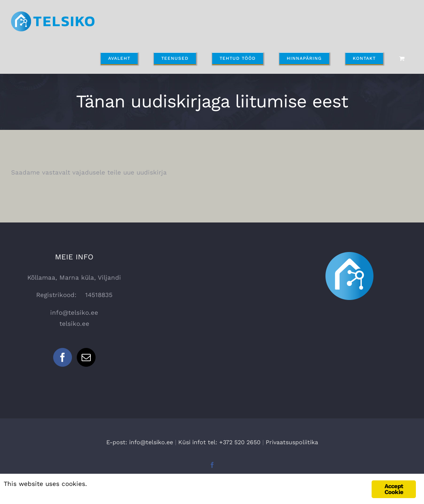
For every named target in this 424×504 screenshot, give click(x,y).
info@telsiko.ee (74, 313)
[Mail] (86, 357)
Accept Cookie (394, 489)
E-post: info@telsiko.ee (140, 442)
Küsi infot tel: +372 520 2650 (219, 442)
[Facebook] (63, 357)
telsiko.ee (74, 324)
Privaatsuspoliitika (292, 442)
